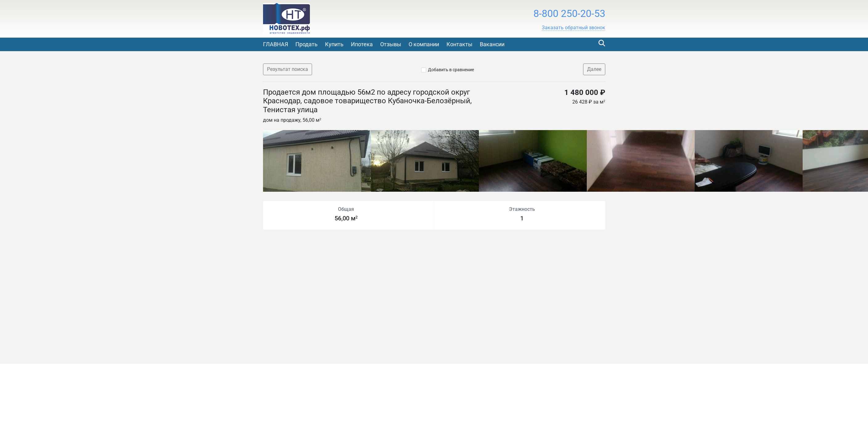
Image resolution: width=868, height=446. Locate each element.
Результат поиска (288, 69)
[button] (574, 28)
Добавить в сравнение (451, 70)
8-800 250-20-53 (569, 14)
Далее (594, 69)
